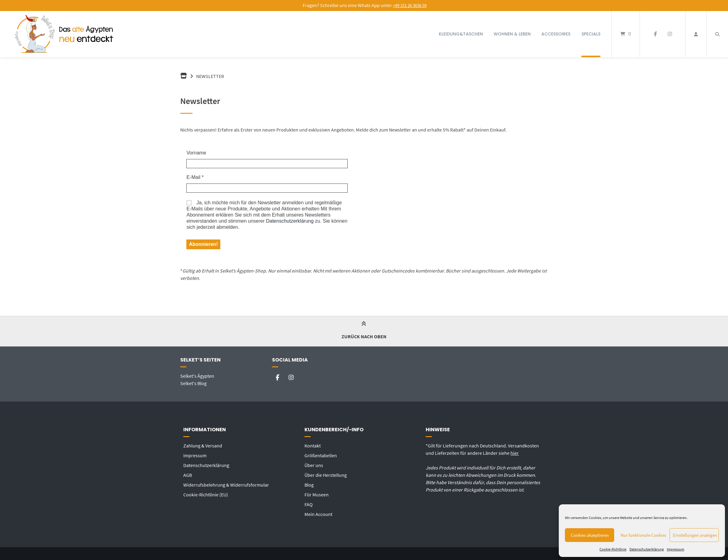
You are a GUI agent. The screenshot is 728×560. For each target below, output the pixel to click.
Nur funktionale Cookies (643, 535)
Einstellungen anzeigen (695, 535)
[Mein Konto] (696, 34)
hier (515, 453)
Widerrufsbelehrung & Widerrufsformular (226, 485)
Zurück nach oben (364, 331)
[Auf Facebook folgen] (655, 34)
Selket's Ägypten (197, 376)
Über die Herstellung (326, 475)
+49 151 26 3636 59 (410, 5)
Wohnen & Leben (512, 34)
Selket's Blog (193, 383)
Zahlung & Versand (203, 446)
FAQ (309, 504)
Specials (591, 34)
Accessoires (556, 34)
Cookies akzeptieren (590, 535)
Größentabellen (321, 455)
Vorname (196, 153)
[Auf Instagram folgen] (670, 34)
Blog (309, 485)
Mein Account (318, 514)
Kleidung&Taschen (461, 34)
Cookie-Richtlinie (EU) (206, 495)
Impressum (676, 549)
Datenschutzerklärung (647, 549)
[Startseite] (65, 34)
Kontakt (313, 446)
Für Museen (317, 495)
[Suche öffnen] (717, 34)
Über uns (314, 465)
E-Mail (195, 177)
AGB (188, 475)
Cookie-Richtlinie (613, 549)
